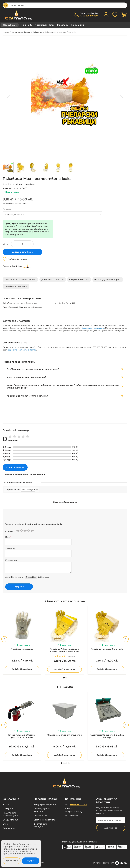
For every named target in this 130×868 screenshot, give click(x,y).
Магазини (63, 25)
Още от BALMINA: (12, 266)
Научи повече (12, 861)
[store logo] (17, 15)
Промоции (41, 25)
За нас (6, 804)
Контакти (77, 25)
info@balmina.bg (74, 811)
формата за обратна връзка (22, 350)
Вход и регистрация (45, 804)
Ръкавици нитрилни (22, 649)
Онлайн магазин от (110, 863)
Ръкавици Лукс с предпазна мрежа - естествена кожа (64, 650)
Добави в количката (22, 669)
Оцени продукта (25, 184)
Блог (52, 25)
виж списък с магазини (93, 328)
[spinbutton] (22, 244)
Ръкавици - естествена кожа (107, 649)
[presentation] (25, 516)
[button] (8, 98)
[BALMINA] (27, 266)
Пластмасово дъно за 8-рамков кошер (107, 736)
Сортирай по (13, 490)
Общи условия (10, 820)
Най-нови (27, 25)
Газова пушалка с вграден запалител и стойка (22, 736)
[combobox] (65, 5)
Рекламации (40, 816)
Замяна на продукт (44, 820)
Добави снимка (14, 577)
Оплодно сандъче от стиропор (65, 735)
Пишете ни (71, 816)
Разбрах (31, 860)
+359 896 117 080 (89, 16)
